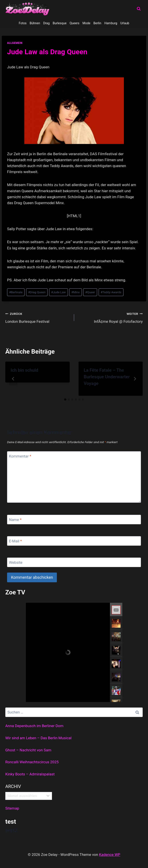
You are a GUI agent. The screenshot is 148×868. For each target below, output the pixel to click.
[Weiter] (135, 379)
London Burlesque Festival (38, 317)
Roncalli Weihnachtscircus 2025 (32, 762)
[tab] (65, 399)
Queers (75, 23)
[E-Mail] (74, 541)
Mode (86, 23)
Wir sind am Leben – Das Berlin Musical (38, 738)
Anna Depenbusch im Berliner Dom (34, 726)
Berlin (97, 23)
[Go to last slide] (13, 379)
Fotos (23, 23)
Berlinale (16, 292)
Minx (76, 292)
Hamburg (111, 23)
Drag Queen (37, 292)
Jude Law (59, 292)
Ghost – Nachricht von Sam (28, 750)
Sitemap (12, 808)
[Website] (74, 562)
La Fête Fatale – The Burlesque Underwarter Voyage (107, 377)
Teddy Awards (111, 292)
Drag (46, 23)
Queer (90, 292)
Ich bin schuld (24, 370)
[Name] (74, 520)
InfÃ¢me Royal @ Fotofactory (110, 317)
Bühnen (35, 23)
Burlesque (60, 23)
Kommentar (20, 456)
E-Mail (15, 541)
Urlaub (125, 23)
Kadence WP (110, 855)
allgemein (15, 43)
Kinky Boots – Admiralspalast (30, 774)
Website (16, 562)
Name (15, 520)
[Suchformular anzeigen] (139, 9)
